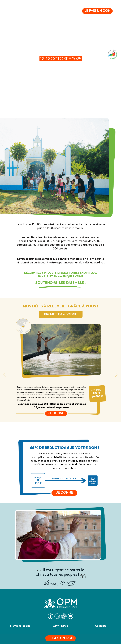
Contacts (101, 626)
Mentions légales (20, 626)
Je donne (56, 413)
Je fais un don (61, 638)
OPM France (60, 626)
